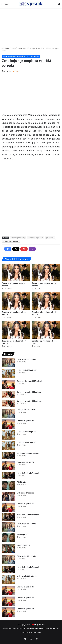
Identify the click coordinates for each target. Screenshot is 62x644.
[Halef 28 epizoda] (9, 549)
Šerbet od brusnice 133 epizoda (29, 392)
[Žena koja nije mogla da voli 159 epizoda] (46, 301)
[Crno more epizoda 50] (9, 507)
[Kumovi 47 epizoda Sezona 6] (9, 476)
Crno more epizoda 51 (25, 462)
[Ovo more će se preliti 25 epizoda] (9, 385)
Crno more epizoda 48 (25, 598)
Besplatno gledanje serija (18, 238)
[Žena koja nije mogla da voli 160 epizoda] (16, 301)
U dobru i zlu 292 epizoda (27, 370)
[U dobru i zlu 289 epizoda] (9, 579)
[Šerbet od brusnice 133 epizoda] (9, 394)
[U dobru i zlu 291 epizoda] (9, 435)
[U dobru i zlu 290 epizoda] (9, 446)
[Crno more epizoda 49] (9, 590)
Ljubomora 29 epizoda (26, 493)
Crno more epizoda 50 (25, 504)
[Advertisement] (31, 27)
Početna (6, 48)
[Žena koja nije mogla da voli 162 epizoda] (16, 272)
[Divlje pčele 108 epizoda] (9, 560)
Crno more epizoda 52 (25, 421)
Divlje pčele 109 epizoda (26, 524)
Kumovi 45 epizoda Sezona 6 (28, 567)
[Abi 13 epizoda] (9, 485)
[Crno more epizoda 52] (9, 424)
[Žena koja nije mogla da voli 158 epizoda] (16, 330)
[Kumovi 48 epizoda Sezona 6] (9, 456)
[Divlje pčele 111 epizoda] (9, 363)
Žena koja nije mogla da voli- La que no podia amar (21, 56)
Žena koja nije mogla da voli (11, 241)
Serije (13, 48)
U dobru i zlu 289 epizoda (27, 576)
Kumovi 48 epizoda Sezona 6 (28, 453)
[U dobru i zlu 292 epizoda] (9, 374)
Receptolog (37, 632)
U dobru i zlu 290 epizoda (27, 442)
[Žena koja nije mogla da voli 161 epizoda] (46, 272)
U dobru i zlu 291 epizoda (27, 432)
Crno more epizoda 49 (25, 587)
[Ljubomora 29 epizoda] (9, 496)
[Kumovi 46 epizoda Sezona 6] (9, 517)
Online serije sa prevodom (36, 238)
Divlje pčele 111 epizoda (26, 359)
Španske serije (21, 48)
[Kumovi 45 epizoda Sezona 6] (9, 570)
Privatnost (6, 629)
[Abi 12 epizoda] (9, 538)
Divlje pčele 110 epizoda (26, 410)
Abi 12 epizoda (23, 534)
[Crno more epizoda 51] (9, 466)
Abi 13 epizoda (23, 482)
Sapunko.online (27, 632)
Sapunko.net (25, 629)
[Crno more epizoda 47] (9, 612)
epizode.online (35, 629)
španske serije (50, 238)
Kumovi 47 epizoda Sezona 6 (28, 473)
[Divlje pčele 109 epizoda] (9, 527)
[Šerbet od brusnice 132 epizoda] (9, 403)
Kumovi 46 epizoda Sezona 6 (28, 515)
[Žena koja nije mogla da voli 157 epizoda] (46, 330)
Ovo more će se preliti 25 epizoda (30, 381)
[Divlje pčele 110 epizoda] (9, 413)
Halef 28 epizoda (24, 545)
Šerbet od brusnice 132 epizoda (29, 401)
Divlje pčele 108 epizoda (26, 556)
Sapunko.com (15, 629)
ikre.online (56, 629)
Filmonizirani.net (46, 629)
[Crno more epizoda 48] (9, 601)
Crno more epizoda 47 (25, 609)
